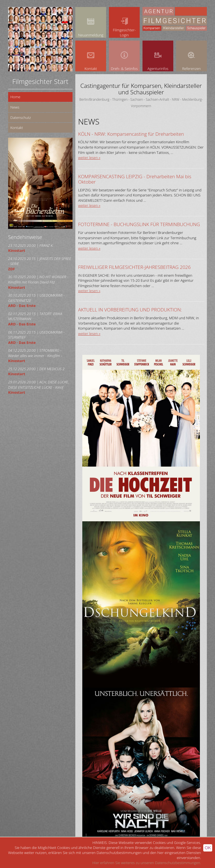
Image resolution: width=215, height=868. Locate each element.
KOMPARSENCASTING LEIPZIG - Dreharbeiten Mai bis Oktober (135, 179)
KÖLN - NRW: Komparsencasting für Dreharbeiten (131, 134)
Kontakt (17, 128)
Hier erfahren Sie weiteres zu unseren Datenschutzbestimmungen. (147, 863)
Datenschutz (21, 118)
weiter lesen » (89, 158)
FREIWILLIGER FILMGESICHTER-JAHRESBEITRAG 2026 (134, 267)
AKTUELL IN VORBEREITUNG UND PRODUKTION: (130, 310)
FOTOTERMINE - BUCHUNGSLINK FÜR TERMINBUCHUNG (139, 224)
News (15, 107)
